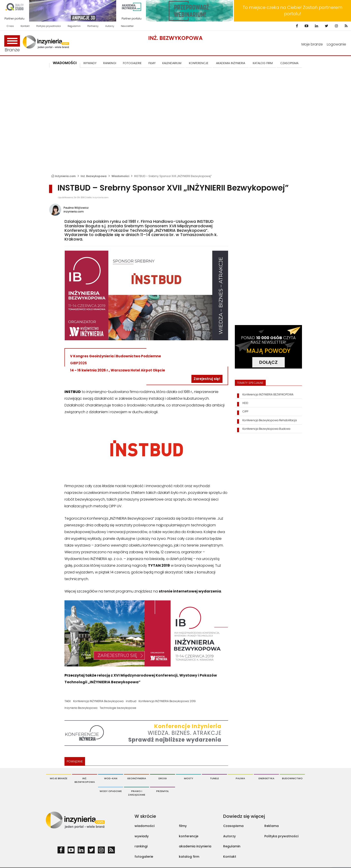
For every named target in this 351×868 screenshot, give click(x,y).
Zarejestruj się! (207, 379)
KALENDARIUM (172, 63)
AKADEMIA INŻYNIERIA (231, 63)
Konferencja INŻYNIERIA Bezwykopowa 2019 (167, 701)
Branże (12, 44)
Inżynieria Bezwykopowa (81, 708)
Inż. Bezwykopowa (175, 38)
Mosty (189, 778)
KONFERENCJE (199, 63)
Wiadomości (65, 63)
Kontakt (25, 26)
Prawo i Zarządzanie (137, 793)
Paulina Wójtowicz (76, 208)
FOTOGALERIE (132, 63)
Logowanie (336, 44)
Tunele (214, 778)
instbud (131, 701)
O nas (10, 26)
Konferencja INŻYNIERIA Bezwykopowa (98, 701)
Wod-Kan (111, 778)
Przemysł (163, 791)
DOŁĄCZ (268, 362)
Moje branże (312, 44)
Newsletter (127, 26)
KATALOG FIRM (263, 63)
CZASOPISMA (289, 63)
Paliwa (240, 778)
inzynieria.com (74, 212)
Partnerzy (93, 26)
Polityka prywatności (49, 26)
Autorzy (110, 26)
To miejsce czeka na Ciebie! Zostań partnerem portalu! (293, 11)
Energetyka (266, 778)
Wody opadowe (111, 791)
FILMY (152, 63)
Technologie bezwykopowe (118, 708)
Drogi (163, 778)
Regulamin (74, 26)
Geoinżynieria (137, 778)
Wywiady (90, 63)
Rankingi (110, 63)
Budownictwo (292, 778)
